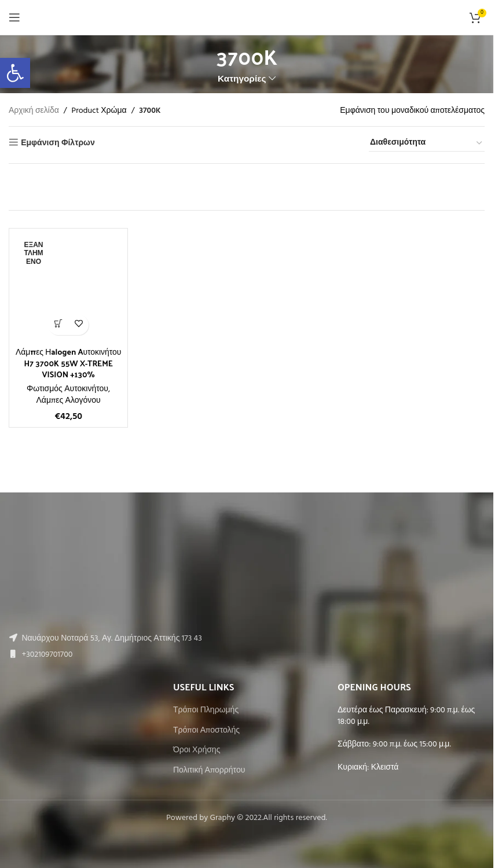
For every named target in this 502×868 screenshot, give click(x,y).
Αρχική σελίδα (34, 111)
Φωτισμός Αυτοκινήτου (67, 389)
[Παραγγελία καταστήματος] (427, 144)
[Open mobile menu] (14, 17)
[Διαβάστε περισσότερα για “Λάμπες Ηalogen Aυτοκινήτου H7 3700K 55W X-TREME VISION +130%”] (58, 325)
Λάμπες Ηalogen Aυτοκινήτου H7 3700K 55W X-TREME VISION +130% (68, 363)
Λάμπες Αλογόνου (69, 401)
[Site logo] (247, 18)
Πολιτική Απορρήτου (209, 771)
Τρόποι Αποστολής (206, 731)
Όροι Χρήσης (197, 751)
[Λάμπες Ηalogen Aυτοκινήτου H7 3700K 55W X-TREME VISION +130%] (68, 288)
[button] (15, 73)
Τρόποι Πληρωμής (206, 711)
